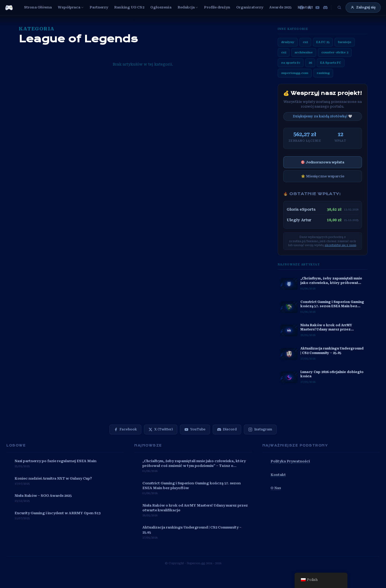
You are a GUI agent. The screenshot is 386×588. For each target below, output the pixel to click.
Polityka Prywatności (290, 461)
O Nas (276, 488)
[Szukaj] (339, 7)
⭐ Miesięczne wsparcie (323, 176)
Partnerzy (99, 7)
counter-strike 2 (335, 52)
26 (310, 63)
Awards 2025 (280, 7)
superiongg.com (295, 73)
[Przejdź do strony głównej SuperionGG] (9, 8)
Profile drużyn (217, 7)
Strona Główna (38, 7)
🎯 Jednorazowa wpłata (322, 162)
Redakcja (188, 7)
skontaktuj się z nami (340, 245)
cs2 (305, 42)
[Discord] (227, 429)
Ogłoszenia (161, 7)
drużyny (288, 42)
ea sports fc (291, 63)
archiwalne (304, 52)
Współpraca (71, 7)
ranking (323, 73)
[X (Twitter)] (161, 429)
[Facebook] (125, 429)
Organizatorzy (250, 7)
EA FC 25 (323, 42)
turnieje (345, 42)
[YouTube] (195, 429)
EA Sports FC (331, 63)
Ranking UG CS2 (129, 7)
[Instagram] (260, 429)
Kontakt (305, 7)
